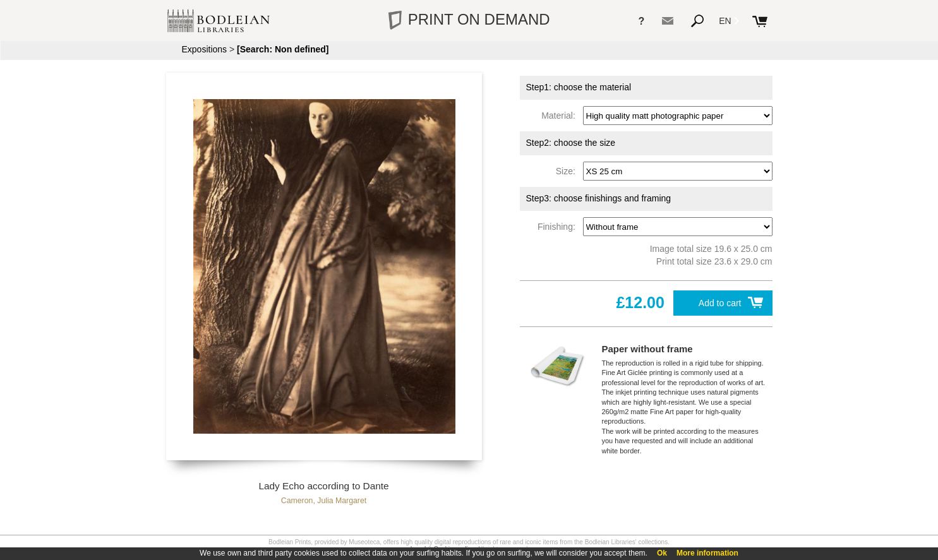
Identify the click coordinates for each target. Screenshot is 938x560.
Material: (561, 116)
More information (707, 553)
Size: (568, 171)
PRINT (469, 19)
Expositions (205, 49)
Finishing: (559, 227)
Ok (662, 553)
